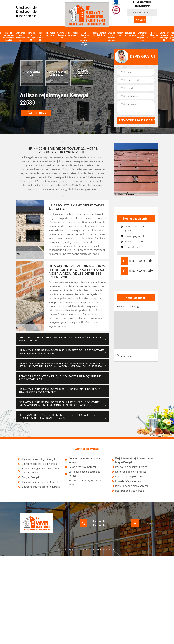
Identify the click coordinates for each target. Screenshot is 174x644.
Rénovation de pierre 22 (50, 35)
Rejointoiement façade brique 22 (99, 35)
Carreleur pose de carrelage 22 (164, 36)
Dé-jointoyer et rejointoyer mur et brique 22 (85, 39)
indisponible (26, 8)
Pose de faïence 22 (40, 36)
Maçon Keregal (29, 477)
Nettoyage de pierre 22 (62, 35)
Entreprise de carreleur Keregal (38, 464)
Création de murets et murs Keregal (82, 460)
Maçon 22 (120, 34)
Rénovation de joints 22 (73, 34)
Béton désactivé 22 (154, 35)
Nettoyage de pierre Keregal (129, 472)
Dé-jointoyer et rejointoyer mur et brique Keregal (133, 460)
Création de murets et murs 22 (112, 38)
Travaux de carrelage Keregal (37, 459)
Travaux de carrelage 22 (31, 36)
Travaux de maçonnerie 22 (130, 35)
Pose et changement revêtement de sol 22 (8, 36)
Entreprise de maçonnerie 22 (143, 36)
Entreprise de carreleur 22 (20, 36)
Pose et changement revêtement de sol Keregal (39, 470)
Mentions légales (106, 550)
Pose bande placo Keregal (128, 491)
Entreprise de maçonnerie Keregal (39, 487)
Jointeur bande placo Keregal (130, 486)
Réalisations (36, 113)
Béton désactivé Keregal (80, 467)
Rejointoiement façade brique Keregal (84, 482)
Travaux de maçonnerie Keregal (38, 482)
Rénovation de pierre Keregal (130, 476)
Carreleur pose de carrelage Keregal (82, 474)
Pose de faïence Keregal (127, 481)
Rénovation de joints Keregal (130, 467)
